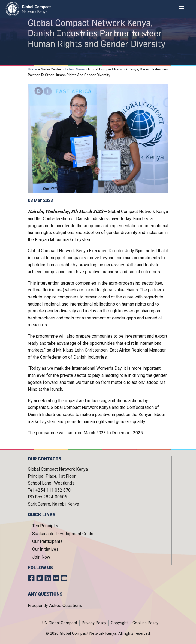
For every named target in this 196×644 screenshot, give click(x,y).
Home (32, 69)
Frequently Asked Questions (55, 606)
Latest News (75, 69)
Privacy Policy (94, 623)
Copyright (119, 623)
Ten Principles (46, 526)
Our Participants (47, 541)
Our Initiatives (45, 549)
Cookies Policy (145, 623)
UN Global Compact (60, 623)
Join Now (41, 557)
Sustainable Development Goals (63, 534)
